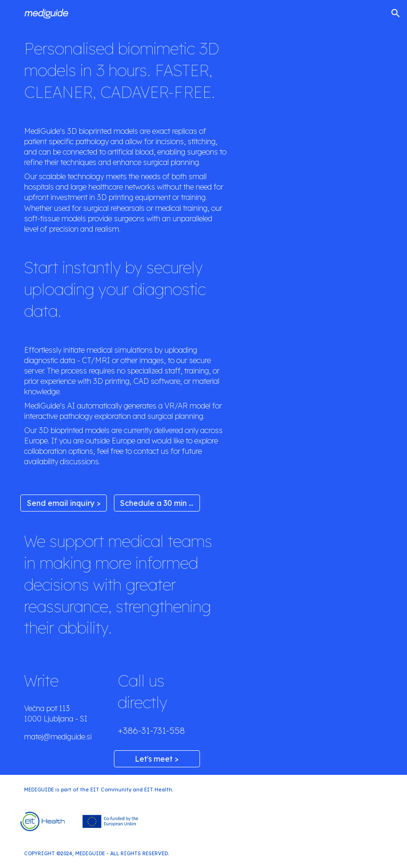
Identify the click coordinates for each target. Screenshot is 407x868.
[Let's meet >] (157, 759)
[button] (396, 13)
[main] (126, 70)
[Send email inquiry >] (63, 503)
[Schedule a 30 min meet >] (157, 503)
